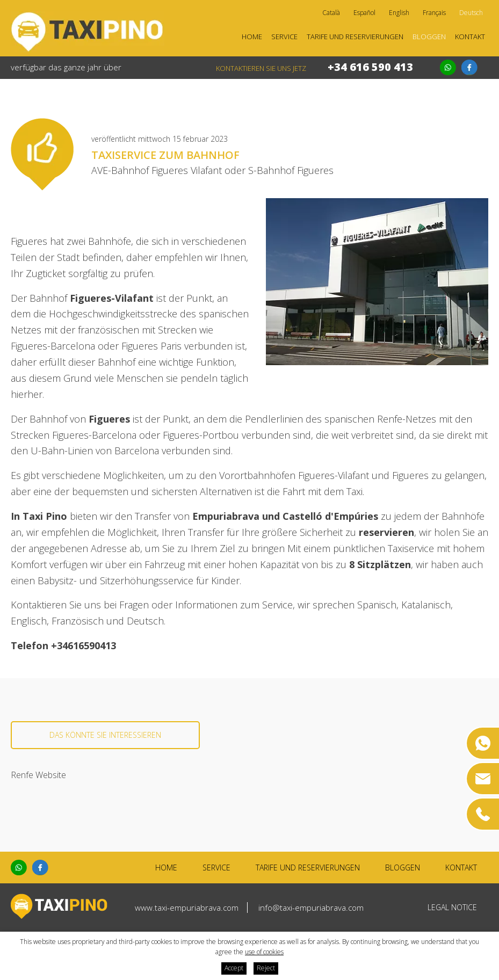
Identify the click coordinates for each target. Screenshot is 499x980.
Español (364, 13)
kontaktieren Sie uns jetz (261, 68)
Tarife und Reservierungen (355, 37)
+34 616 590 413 (370, 67)
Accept (234, 968)
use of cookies (264, 952)
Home (252, 37)
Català (331, 13)
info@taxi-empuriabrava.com (311, 908)
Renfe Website (38, 775)
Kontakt (470, 37)
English (399, 13)
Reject (266, 968)
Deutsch (471, 13)
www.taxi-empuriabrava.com (187, 908)
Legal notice (452, 907)
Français (434, 13)
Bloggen (429, 37)
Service (284, 37)
